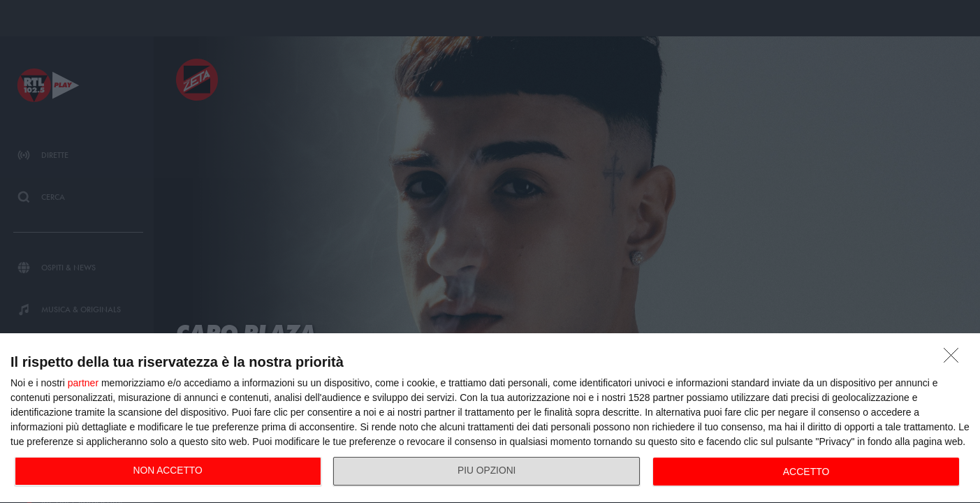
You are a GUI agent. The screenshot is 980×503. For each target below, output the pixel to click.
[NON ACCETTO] (955, 359)
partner (83, 383)
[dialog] (490, 418)
